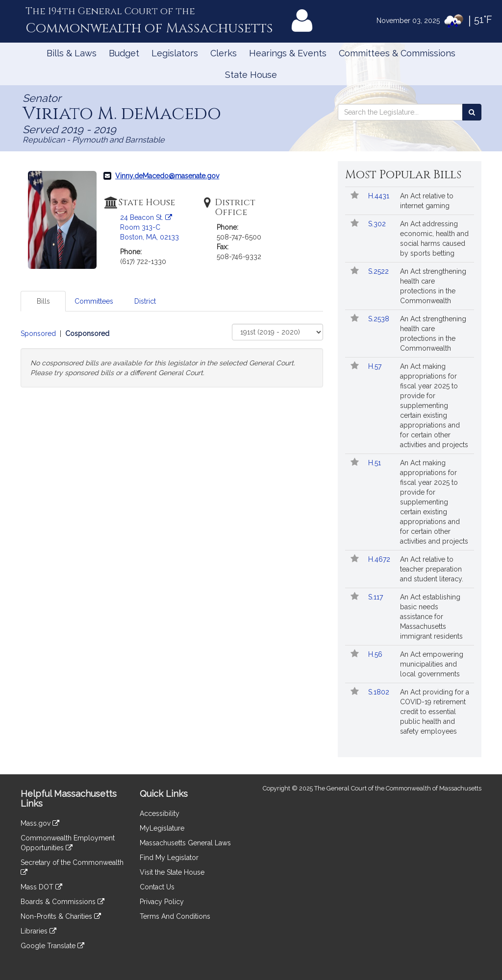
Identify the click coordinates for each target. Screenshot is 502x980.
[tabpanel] (172, 356)
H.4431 (380, 196)
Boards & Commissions (63, 902)
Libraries (38, 931)
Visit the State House (172, 872)
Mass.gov (40, 823)
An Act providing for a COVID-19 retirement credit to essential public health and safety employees (435, 712)
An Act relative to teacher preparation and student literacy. (432, 569)
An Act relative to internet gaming (427, 201)
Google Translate (52, 946)
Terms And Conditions (175, 916)
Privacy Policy (162, 902)
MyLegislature (162, 828)
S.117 (376, 597)
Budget (124, 53)
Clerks (224, 53)
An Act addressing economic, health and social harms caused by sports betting (434, 239)
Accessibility (160, 813)
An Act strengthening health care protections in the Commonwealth (433, 286)
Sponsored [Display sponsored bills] (38, 334)
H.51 (376, 463)
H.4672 (380, 559)
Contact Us (157, 887)
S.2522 (379, 271)
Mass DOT (41, 887)
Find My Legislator (169, 858)
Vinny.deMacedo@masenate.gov (167, 176)
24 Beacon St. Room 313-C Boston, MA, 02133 (150, 227)
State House (251, 75)
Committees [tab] (94, 301)
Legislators (175, 53)
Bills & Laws (72, 53)
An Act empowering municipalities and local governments (432, 664)
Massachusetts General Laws (185, 843)
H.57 (376, 366)
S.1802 (380, 692)
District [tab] (145, 301)
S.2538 (380, 319)
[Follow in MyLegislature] (355, 196)
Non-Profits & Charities (61, 916)
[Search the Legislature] (472, 112)
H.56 (376, 654)
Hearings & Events (288, 53)
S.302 (378, 224)
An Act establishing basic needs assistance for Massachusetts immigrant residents (431, 617)
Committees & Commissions (397, 53)
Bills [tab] (43, 301)
